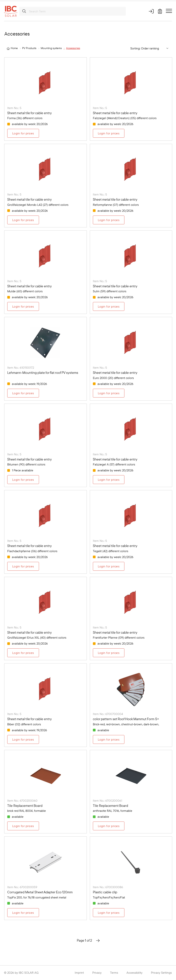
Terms (114, 973)
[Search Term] (73, 11)
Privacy (97, 973)
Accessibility (135, 973)
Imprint (79, 973)
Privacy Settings (161, 973)
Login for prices (23, 133)
